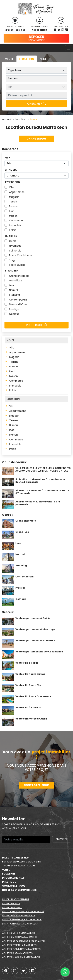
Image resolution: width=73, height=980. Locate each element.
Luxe (12, 285)
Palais (13, 230)
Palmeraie (15, 251)
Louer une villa (11, 903)
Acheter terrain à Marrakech (20, 945)
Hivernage (15, 246)
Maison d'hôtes (18, 304)
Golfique (14, 314)
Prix (8, 158)
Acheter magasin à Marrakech (21, 957)
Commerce (16, 221)
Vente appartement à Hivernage (35, 629)
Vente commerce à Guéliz (31, 719)
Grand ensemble (19, 276)
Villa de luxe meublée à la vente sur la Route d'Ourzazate (42, 492)
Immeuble (15, 225)
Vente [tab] (9, 59)
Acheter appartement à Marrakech (24, 941)
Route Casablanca (20, 255)
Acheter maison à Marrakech (20, 937)
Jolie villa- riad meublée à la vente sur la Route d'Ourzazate (40, 481)
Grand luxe (16, 281)
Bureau (13, 206)
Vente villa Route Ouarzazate (33, 696)
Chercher (36, 104)
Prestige (14, 309)
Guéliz (13, 241)
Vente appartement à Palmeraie (35, 640)
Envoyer (62, 839)
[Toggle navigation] (69, 48)
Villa (12, 187)
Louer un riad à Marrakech (19, 916)
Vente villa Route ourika (30, 674)
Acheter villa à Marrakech (18, 933)
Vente (6, 870)
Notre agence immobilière (19, 890)
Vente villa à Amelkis (28, 708)
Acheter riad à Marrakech (18, 953)
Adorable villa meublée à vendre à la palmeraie (38, 503)
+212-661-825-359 (15, 30)
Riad (12, 211)
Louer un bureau (12, 907)
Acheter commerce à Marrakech (22, 949)
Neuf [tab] (43, 59)
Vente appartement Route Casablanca (39, 652)
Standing (11, 271)
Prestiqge (9, 882)
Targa (13, 260)
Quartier (11, 236)
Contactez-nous (37, 785)
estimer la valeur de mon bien (22, 862)
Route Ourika (17, 265)
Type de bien (12, 182)
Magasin (14, 197)
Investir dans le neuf (16, 858)
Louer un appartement (16, 899)
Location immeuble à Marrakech (22, 920)
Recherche (36, 325)
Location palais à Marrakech (20, 924)
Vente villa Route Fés (28, 685)
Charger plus (37, 139)
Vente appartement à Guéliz (33, 618)
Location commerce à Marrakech (23, 911)
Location (8, 874)
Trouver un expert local (19, 866)
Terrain (13, 202)
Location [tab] (27, 59)
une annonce (36, 38)
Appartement (17, 192)
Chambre (11, 170)
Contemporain (18, 300)
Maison (13, 216)
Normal (13, 290)
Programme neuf (13, 878)
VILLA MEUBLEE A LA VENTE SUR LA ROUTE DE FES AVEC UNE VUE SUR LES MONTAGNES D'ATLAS (43, 469)
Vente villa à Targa (27, 663)
